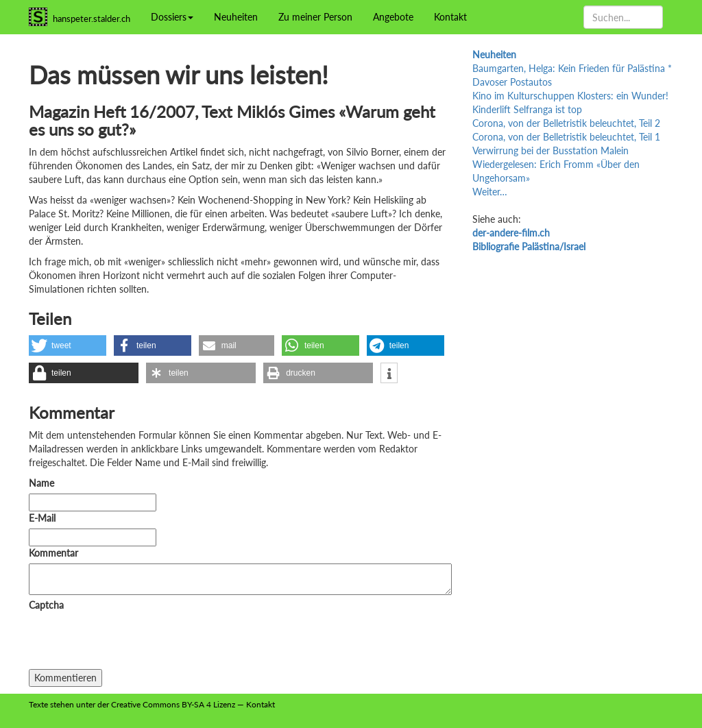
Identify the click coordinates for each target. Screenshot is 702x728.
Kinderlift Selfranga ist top (527, 109)
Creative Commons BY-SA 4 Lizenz (173, 704)
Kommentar (56, 553)
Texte (38, 704)
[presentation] (133, 642)
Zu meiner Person (315, 17)
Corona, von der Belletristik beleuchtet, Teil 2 (566, 123)
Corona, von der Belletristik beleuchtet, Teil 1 (566, 137)
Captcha (46, 605)
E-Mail (42, 518)
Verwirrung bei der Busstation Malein (550, 150)
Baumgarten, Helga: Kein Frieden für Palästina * (572, 68)
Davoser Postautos (512, 82)
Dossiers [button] (172, 17)
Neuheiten (236, 17)
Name (41, 483)
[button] (68, 345)
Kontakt (450, 17)
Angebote (393, 17)
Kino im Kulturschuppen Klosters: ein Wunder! (570, 96)
